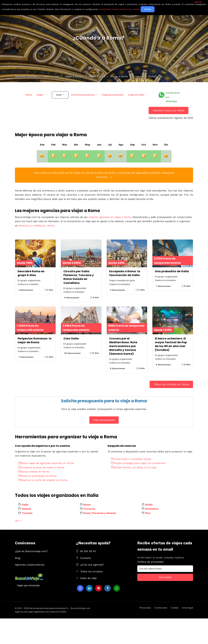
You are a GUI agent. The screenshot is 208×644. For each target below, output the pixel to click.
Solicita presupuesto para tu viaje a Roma (104, 401)
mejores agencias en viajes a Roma (110, 217)
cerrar (198, 2)
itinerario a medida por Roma (36, 226)
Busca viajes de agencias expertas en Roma (46, 463)
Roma (29, 95)
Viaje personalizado (113, 95)
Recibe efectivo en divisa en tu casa (134, 467)
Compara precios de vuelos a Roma (41, 467)
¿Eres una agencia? (92, 565)
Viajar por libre (136, 95)
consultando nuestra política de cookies (119, 9)
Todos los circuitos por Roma (171, 384)
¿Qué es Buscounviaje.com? (31, 551)
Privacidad (145, 608)
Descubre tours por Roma (169, 110)
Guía (59, 95)
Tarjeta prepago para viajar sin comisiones (138, 463)
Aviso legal (187, 608)
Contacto (86, 558)
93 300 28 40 (88, 551)
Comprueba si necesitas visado (131, 459)
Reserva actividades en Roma (37, 476)
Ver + (18, 521)
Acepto (148, 9)
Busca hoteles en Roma (34, 472)
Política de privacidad (150, 562)
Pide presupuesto (104, 420)
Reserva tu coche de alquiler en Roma (43, 480)
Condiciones (161, 608)
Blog (18, 558)
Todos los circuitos (91, 572)
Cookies (175, 608)
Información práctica (83, 95)
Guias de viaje (88, 578)
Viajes (40, 95)
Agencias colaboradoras (30, 565)
